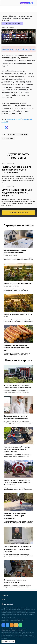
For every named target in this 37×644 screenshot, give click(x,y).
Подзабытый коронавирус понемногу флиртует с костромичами (16, 170)
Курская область (8, 138)
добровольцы (23, 134)
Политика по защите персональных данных (13, 631)
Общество (12, 16)
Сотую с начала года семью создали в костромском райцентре (17, 193)
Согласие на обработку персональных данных (14, 629)
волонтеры (12, 134)
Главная (4, 16)
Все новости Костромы (14, 24)
